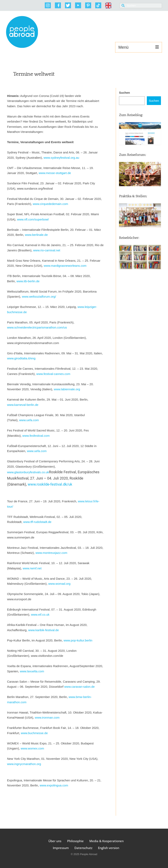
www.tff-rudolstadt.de (37, 522)
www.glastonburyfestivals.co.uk (28, 472)
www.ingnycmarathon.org (24, 764)
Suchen (124, 93)
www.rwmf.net (32, 568)
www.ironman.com (47, 717)
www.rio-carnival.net (47, 250)
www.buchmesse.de (35, 733)
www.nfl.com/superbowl (33, 219)
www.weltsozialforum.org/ (39, 297)
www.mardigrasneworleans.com (66, 266)
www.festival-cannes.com (53, 374)
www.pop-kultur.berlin (78, 640)
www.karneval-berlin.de (23, 405)
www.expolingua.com (54, 785)
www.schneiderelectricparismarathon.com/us (37, 327)
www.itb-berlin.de (28, 281)
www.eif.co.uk (40, 615)
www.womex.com (32, 748)
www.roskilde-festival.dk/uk (50, 484)
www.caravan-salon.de (80, 687)
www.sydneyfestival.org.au (61, 158)
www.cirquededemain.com (51, 204)
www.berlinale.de (36, 235)
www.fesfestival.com (36, 436)
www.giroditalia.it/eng (21, 358)
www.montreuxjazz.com (51, 553)
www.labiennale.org (67, 389)
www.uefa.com (29, 420)
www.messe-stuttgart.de (55, 173)
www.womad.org (60, 584)
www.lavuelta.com (32, 671)
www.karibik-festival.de (44, 630)
